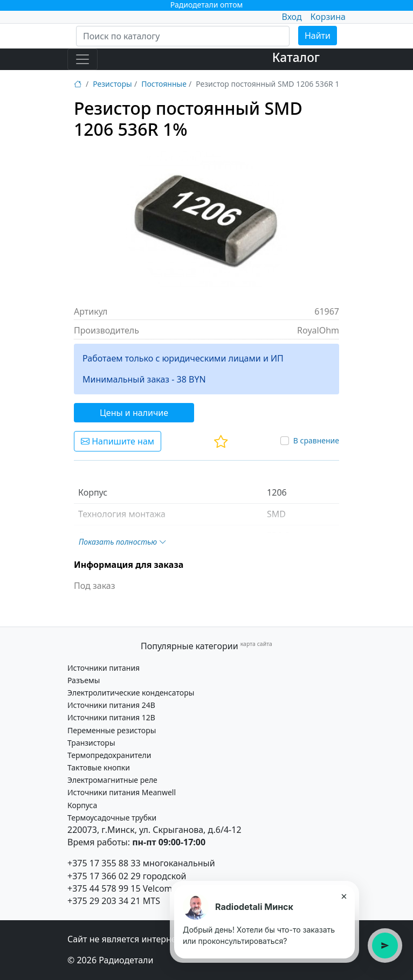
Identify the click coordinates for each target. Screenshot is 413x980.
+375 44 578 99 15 (104, 888)
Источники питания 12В (111, 717)
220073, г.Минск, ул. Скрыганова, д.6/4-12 (154, 830)
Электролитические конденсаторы (131, 693)
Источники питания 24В (111, 705)
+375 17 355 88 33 (104, 863)
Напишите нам (118, 441)
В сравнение (316, 440)
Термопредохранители (109, 755)
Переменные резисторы (112, 730)
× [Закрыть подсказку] (344, 896)
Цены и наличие (134, 413)
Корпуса (82, 805)
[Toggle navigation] (82, 59)
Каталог (296, 57)
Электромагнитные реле (112, 780)
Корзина (328, 17)
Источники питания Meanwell (122, 792)
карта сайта (256, 644)
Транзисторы (91, 743)
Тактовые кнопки (99, 767)
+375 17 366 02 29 (104, 876)
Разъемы (84, 680)
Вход (291, 17)
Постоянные (164, 84)
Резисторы (112, 84)
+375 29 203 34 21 (104, 901)
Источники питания (104, 668)
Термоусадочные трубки (112, 818)
